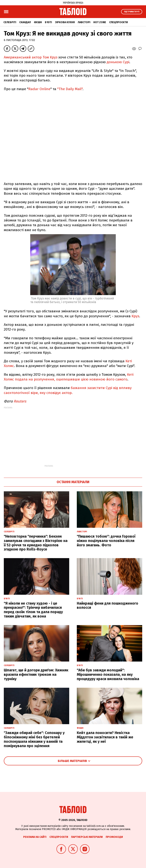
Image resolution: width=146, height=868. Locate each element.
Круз (135, 316)
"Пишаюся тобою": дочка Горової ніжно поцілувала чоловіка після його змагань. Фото (106, 541)
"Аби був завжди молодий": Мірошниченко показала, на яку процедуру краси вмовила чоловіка (108, 675)
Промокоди (114, 837)
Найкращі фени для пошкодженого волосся (108, 606)
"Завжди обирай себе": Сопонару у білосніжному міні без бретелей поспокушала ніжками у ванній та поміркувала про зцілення (34, 739)
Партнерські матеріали (87, 837)
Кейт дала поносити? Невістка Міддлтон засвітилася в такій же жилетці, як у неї (105, 737)
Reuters (20, 401)
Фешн (38, 22)
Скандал (25, 22)
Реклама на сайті (35, 837)
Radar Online (39, 89)
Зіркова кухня (65, 22)
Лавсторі (84, 22)
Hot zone (100, 22)
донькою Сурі (118, 62)
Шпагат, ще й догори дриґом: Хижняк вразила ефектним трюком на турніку (36, 675)
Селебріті (10, 22)
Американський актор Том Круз (31, 57)
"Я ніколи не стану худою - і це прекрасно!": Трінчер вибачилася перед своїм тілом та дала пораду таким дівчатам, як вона (33, 610)
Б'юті (48, 22)
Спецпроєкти (118, 22)
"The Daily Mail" (70, 89)
